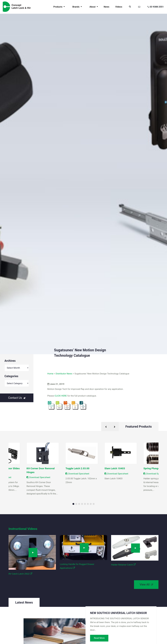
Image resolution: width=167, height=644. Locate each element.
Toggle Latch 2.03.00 (77, 468)
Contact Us (17, 398)
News (107, 7)
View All (146, 585)
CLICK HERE (61, 396)
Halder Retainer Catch (123, 565)
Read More (99, 638)
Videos (119, 7)
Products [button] (58, 7)
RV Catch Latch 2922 (20, 574)
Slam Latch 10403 (115, 468)
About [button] (93, 7)
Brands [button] (76, 7)
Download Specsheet (77, 474)
